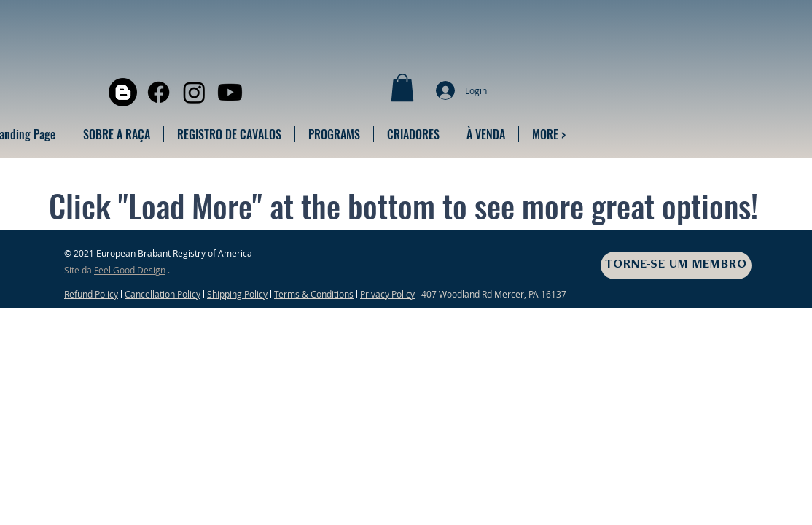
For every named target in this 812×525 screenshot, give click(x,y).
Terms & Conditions (314, 294)
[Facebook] (159, 92)
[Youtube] (230, 92)
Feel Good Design (130, 270)
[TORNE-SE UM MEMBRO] (676, 265)
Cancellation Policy (163, 294)
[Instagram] (194, 92)
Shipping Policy (237, 294)
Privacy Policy (387, 294)
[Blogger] (123, 92)
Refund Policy (91, 294)
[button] (402, 87)
